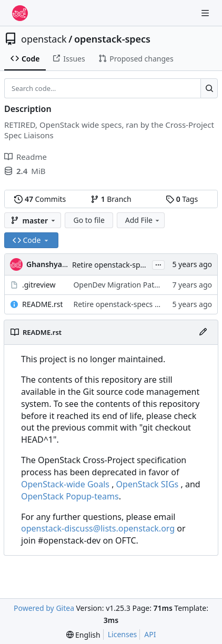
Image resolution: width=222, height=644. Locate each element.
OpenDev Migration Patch (118, 285)
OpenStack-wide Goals (65, 484)
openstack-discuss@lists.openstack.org (98, 528)
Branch (111, 199)
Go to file (89, 220)
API (150, 634)
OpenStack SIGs (148, 484)
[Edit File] (203, 332)
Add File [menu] (143, 220)
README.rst (42, 304)
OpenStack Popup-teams (70, 496)
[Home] (20, 13)
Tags (182, 199)
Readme (26, 157)
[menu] (83, 635)
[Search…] (209, 88)
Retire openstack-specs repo (121, 265)
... (158, 264)
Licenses (123, 634)
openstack (44, 39)
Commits (40, 199)
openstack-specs (112, 39)
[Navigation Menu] (206, 13)
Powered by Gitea (44, 608)
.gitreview (39, 285)
